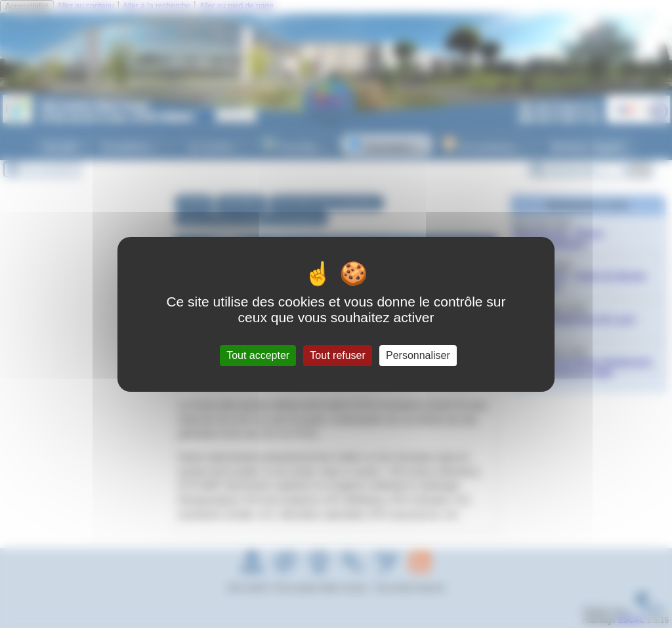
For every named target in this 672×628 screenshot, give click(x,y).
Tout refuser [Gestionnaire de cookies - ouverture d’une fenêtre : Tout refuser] (337, 355)
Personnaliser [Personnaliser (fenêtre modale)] (418, 355)
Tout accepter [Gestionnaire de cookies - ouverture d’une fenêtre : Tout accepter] (258, 355)
